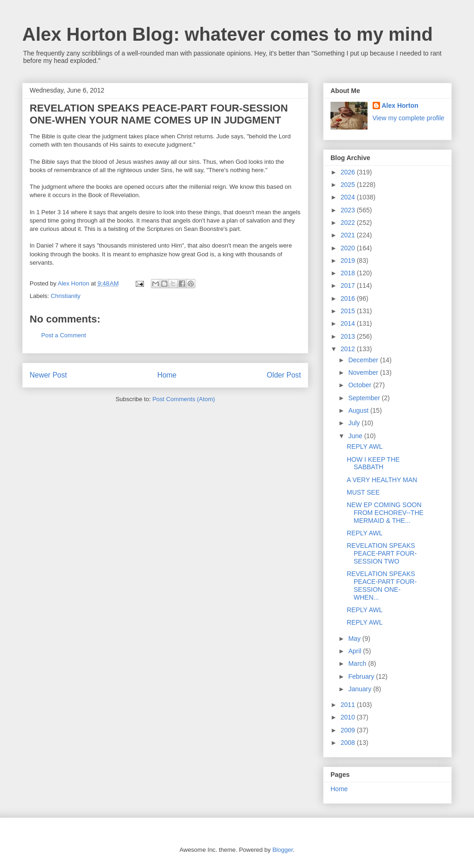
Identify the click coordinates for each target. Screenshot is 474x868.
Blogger (282, 850)
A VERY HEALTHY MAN (382, 480)
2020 (349, 248)
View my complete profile (409, 118)
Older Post (284, 375)
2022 (349, 223)
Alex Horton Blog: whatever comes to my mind (228, 34)
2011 (349, 705)
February (362, 676)
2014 (349, 323)
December (364, 360)
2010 (349, 717)
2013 (349, 336)
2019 (349, 260)
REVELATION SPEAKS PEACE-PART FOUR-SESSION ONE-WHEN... (382, 585)
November (364, 372)
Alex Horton (400, 105)
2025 (349, 185)
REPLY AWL (365, 446)
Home (167, 375)
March (358, 663)
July (355, 423)
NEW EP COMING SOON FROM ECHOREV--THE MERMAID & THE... (385, 513)
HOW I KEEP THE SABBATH (373, 463)
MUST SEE (363, 492)
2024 (349, 197)
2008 (349, 743)
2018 (349, 273)
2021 (349, 235)
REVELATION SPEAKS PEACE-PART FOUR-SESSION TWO (382, 553)
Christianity (66, 296)
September (365, 398)
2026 (349, 172)
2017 (349, 285)
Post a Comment (64, 335)
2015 (349, 311)
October (361, 385)
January (361, 689)
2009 (349, 730)
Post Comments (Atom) (184, 399)
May (355, 639)
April (355, 651)
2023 (349, 210)
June (356, 436)
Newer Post (48, 375)
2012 (349, 349)
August (359, 410)
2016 (349, 298)
